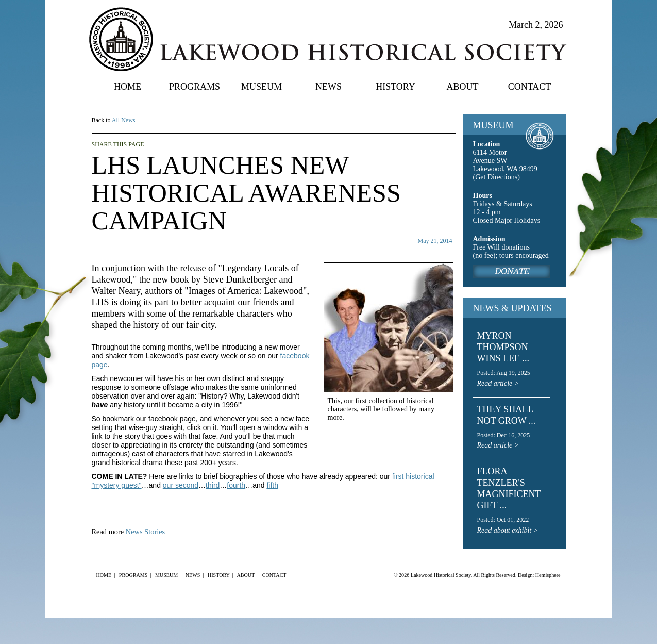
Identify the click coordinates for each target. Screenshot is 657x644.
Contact (530, 87)
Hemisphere (548, 575)
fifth (272, 485)
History (395, 87)
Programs (195, 87)
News (328, 87)
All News (124, 120)
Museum (262, 87)
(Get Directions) (496, 177)
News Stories (145, 532)
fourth (236, 485)
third (213, 485)
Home (128, 87)
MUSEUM (493, 125)
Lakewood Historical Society (441, 575)
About (463, 87)
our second (181, 485)
